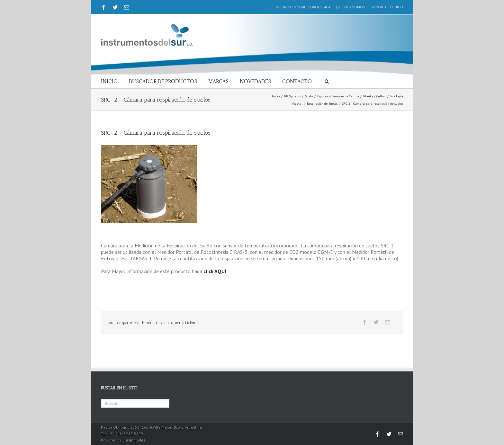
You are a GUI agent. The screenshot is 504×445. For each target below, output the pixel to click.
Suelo (309, 96)
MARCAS (218, 81)
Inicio (276, 96)
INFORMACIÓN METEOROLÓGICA (303, 7)
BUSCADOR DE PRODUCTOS (163, 81)
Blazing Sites (134, 440)
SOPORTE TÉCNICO (387, 7)
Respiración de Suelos (322, 104)
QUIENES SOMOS (351, 7)
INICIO (109, 81)
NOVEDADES (255, 81)
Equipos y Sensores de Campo (338, 96)
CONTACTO (297, 81)
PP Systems (292, 96)
